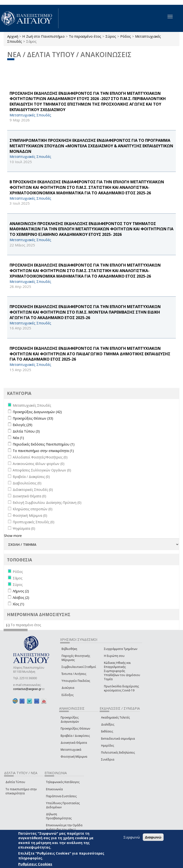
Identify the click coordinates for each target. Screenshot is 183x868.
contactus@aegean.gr (29, 689)
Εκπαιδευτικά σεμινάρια (118, 739)
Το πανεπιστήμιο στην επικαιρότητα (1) (43, 451)
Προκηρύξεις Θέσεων (75, 728)
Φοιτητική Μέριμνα (74, 757)
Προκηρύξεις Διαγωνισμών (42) (37, 412)
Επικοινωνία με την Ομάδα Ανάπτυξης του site (64, 827)
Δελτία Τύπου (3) (26, 431)
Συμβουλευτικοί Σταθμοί (79, 667)
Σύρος (111, 36)
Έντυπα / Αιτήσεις (74, 674)
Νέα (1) (18, 438)
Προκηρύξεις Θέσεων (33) (33, 418)
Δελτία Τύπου (15, 782)
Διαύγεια (68, 688)
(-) (8, 625)
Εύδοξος (68, 695)
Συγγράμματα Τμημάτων (121, 649)
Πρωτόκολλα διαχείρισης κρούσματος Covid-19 (121, 688)
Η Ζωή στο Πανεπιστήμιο (43, 36)
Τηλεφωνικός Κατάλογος (63, 782)
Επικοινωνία (54, 789)
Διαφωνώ (153, 837)
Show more (13, 536)
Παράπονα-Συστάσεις (61, 796)
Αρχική (13, 36)
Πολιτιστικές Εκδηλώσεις (118, 752)
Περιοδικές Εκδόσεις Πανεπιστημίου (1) (44, 444)
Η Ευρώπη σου (114, 656)
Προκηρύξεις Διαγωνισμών (70, 719)
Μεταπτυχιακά (71, 750)
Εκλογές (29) (23, 425)
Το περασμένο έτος (85, 36)
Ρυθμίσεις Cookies (35, 864)
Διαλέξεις (108, 724)
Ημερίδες (108, 746)
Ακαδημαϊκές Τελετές (115, 717)
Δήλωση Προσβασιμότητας (59, 816)
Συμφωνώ (132, 837)
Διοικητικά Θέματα (74, 743)
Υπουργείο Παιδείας (76, 681)
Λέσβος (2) (21, 597)
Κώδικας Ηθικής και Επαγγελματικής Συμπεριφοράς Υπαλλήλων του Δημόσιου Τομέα (122, 671)
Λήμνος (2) (21, 591)
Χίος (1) (18, 604)
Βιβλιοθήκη (69, 649)
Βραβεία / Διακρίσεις (75, 736)
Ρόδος (126, 36)
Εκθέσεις (107, 731)
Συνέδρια (108, 759)
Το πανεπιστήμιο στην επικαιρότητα (21, 791)
